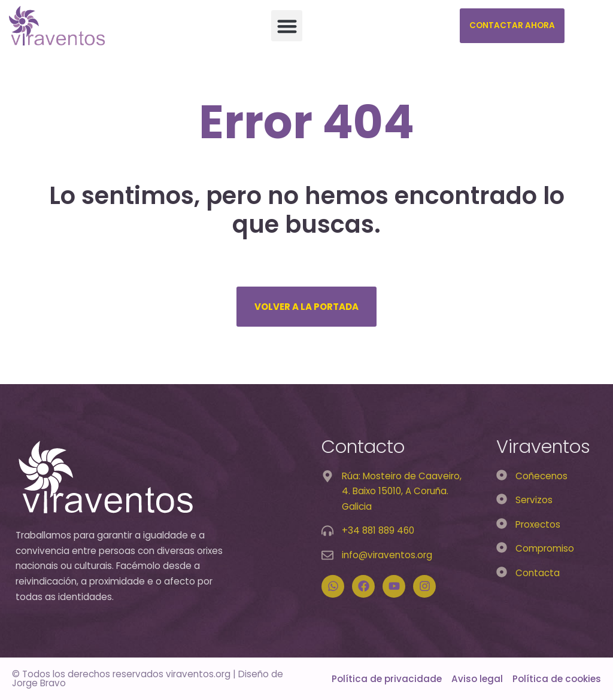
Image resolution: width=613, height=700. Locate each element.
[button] (287, 26)
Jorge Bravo (39, 683)
